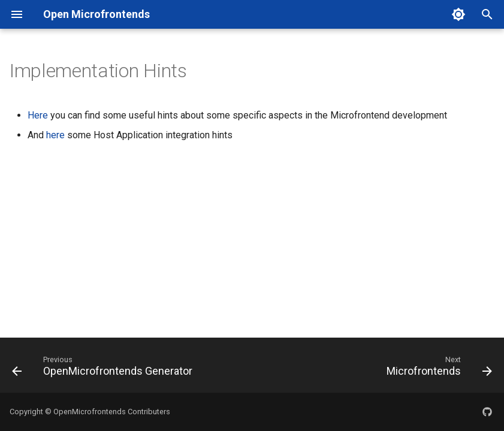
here (55, 135)
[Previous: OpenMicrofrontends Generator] (104, 369)
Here (38, 115)
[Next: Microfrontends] (437, 369)
